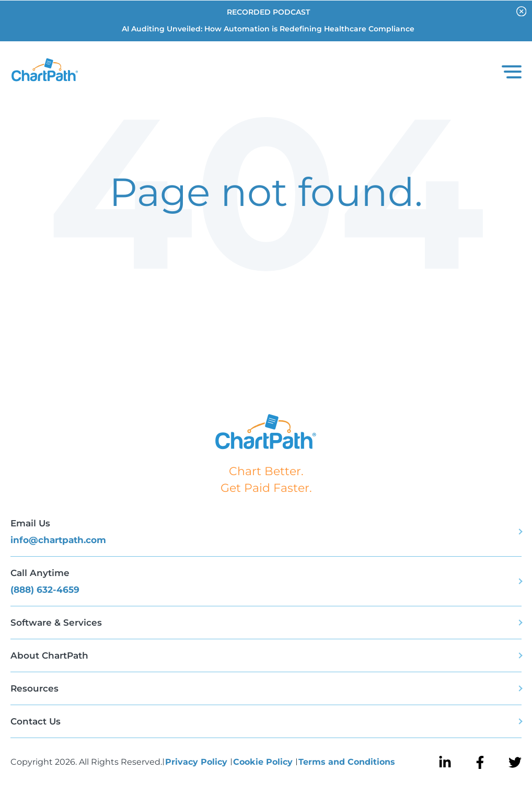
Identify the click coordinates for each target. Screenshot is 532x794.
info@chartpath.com (58, 540)
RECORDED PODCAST (268, 12)
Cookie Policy (264, 762)
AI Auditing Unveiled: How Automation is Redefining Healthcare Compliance (268, 29)
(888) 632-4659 (45, 590)
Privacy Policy (198, 762)
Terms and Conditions (347, 762)
